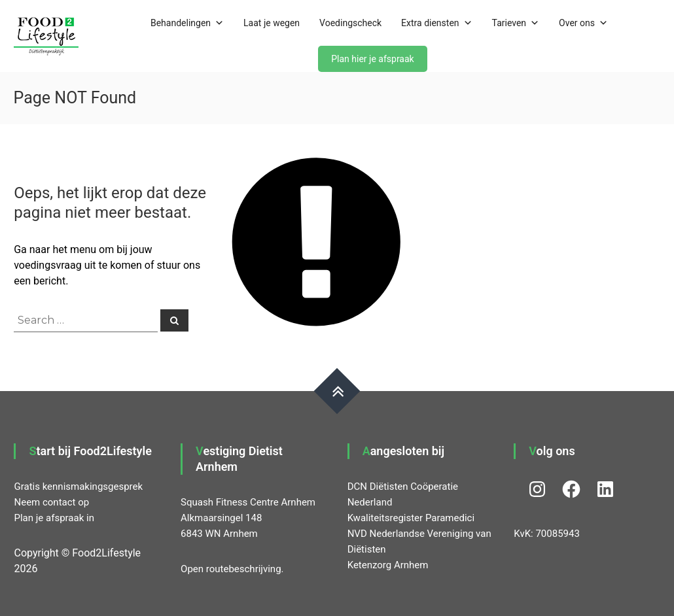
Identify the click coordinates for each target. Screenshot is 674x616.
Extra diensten (436, 23)
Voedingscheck (350, 23)
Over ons (583, 23)
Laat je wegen (272, 23)
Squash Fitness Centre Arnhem (248, 502)
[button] (46, 36)
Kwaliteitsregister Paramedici (411, 518)
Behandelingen (187, 23)
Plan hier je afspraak (372, 59)
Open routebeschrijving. (232, 569)
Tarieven (516, 23)
